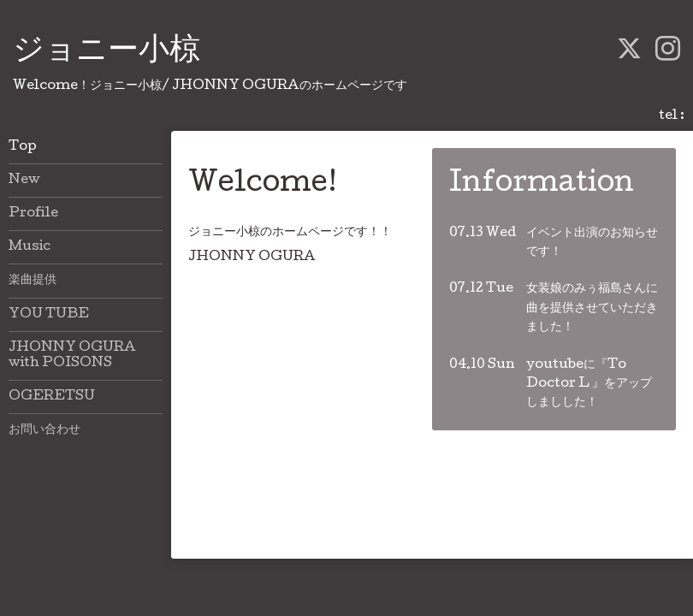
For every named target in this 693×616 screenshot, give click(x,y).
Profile (33, 214)
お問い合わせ (44, 430)
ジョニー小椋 (107, 52)
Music (30, 247)
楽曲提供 (33, 281)
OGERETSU (52, 397)
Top (23, 147)
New (24, 181)
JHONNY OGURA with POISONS (72, 356)
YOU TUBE (49, 315)
